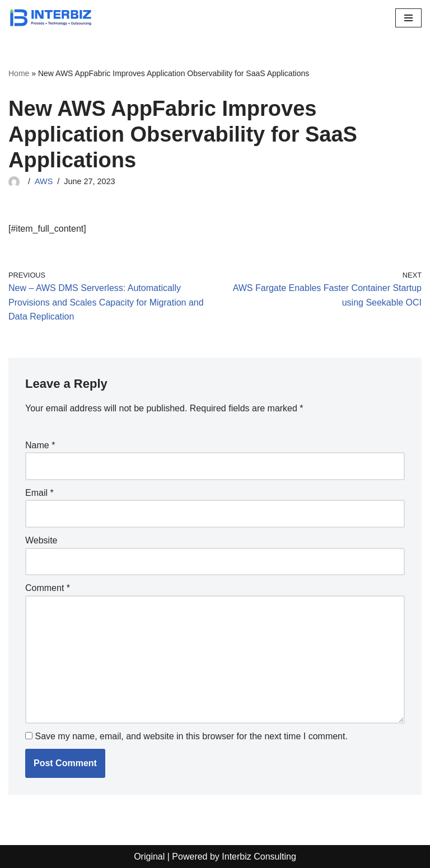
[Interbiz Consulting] (50, 18)
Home (19, 73)
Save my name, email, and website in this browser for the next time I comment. (191, 736)
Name (40, 445)
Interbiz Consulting (259, 857)
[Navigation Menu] (408, 18)
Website (41, 540)
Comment (48, 588)
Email (39, 493)
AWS (44, 181)
